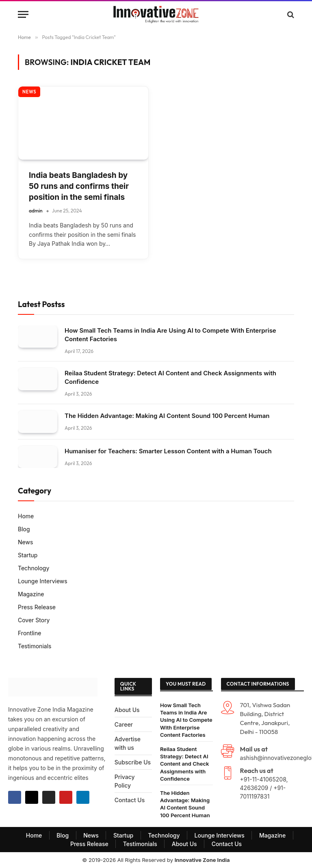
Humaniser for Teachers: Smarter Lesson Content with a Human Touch (168, 451)
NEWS (29, 92)
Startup (28, 555)
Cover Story (34, 620)
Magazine (31, 594)
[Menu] (23, 14)
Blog (24, 529)
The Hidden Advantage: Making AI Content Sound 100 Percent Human (167, 416)
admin (36, 211)
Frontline (29, 633)
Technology (34, 568)
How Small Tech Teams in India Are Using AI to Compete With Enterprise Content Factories (170, 335)
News (25, 542)
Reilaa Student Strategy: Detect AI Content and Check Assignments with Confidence (170, 377)
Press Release (37, 607)
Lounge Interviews (43, 581)
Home (26, 516)
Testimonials (35, 646)
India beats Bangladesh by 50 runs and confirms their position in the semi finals (79, 186)
